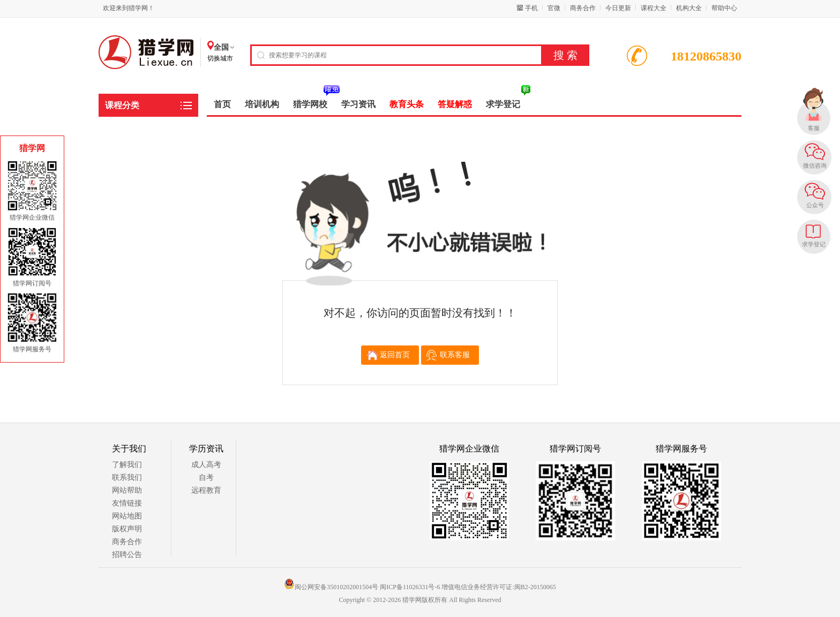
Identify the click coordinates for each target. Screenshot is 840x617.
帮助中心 (724, 8)
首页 (222, 104)
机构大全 (689, 8)
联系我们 (127, 477)
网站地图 (127, 516)
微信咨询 (815, 165)
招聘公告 (127, 555)
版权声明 (127, 529)
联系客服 (455, 355)
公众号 (815, 205)
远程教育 (206, 490)
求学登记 (814, 244)
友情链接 (127, 503)
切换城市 (220, 58)
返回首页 (395, 355)
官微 (554, 8)
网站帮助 (127, 490)
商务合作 (583, 8)
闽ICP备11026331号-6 (410, 587)
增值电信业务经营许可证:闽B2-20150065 (498, 587)
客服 (814, 128)
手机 (531, 8)
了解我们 (127, 465)
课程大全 (654, 8)
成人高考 (206, 465)
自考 (206, 477)
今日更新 (618, 8)
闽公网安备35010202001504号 (331, 587)
